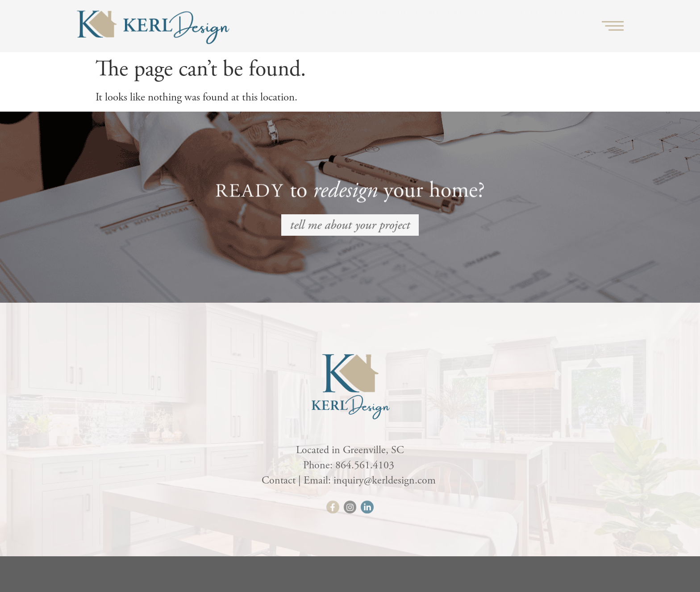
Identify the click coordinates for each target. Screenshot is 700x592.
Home (298, 24)
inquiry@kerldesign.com (386, 480)
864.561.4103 (366, 465)
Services (341, 24)
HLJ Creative (424, 563)
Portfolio (394, 24)
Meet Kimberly (461, 24)
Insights (524, 24)
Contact (574, 24)
